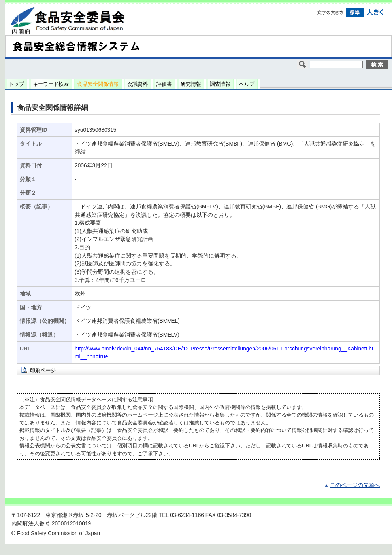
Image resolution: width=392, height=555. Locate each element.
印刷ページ (43, 370)
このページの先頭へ (355, 485)
